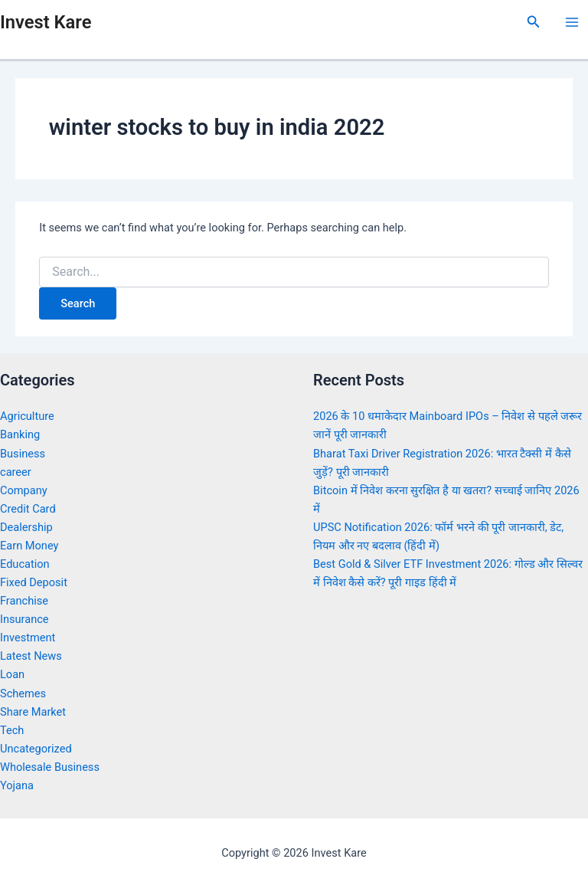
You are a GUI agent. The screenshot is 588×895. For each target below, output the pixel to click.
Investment (28, 638)
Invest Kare (46, 22)
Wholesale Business (50, 767)
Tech (12, 730)
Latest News (31, 656)
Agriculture (27, 416)
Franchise (24, 601)
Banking (20, 434)
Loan (12, 674)
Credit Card (28, 509)
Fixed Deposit (34, 582)
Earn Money (29, 546)
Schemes (23, 693)
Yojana (17, 785)
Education (25, 564)
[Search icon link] (534, 22)
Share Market (33, 712)
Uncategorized (36, 749)
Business (23, 454)
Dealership (26, 527)
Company (24, 490)
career (16, 472)
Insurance (24, 619)
